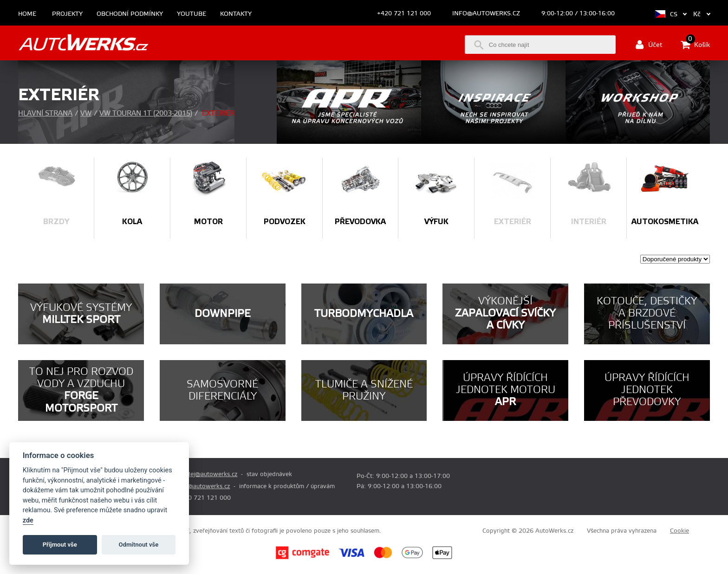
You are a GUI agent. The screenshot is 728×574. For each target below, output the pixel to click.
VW (86, 113)
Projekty (67, 14)
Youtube (192, 14)
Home (27, 14)
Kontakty (236, 14)
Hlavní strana (45, 113)
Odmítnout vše (139, 545)
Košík (695, 45)
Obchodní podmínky (130, 14)
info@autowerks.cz (486, 13)
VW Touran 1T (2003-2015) (146, 113)
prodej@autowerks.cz (207, 474)
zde (28, 520)
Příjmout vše (60, 545)
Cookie (679, 531)
